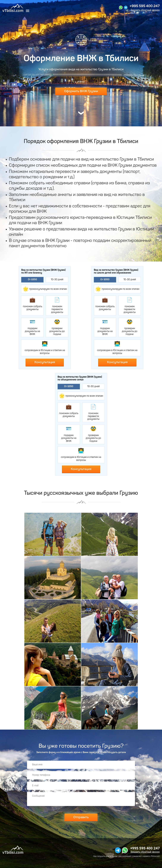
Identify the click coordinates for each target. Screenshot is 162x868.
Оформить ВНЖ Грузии (81, 91)
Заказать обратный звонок (145, 10)
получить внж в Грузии (107, 856)
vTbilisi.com (155, 856)
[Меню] (28, 11)
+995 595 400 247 (145, 6)
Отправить (81, 817)
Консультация (45, 362)
